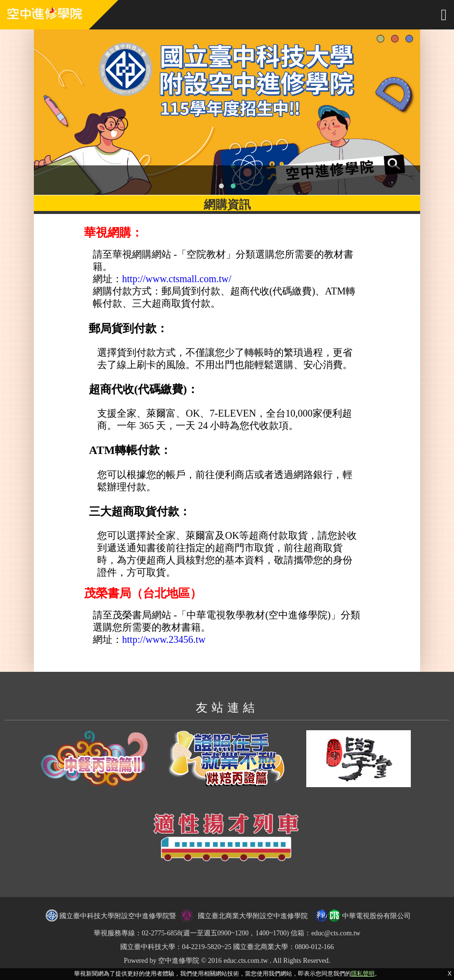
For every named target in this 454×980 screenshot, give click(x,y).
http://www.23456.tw (164, 639)
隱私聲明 (363, 974)
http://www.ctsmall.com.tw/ (177, 279)
